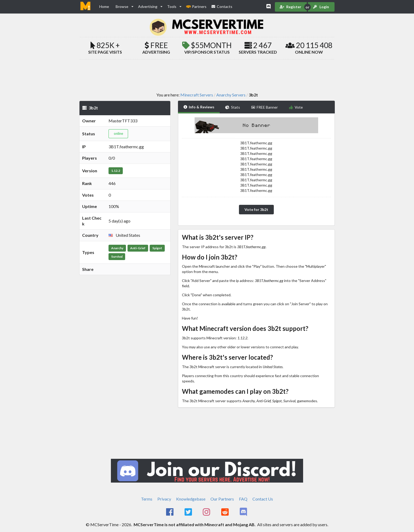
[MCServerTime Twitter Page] (189, 512)
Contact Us (263, 499)
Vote (296, 107)
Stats (233, 107)
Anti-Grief (138, 248)
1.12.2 (116, 171)
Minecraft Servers (197, 95)
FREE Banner (265, 107)
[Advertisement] (207, 76)
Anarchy (117, 248)
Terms (147, 499)
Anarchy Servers (231, 95)
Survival (117, 256)
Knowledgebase (191, 499)
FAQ (243, 499)
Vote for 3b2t (256, 209)
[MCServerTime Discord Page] (244, 512)
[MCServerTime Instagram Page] (207, 512)
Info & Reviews (199, 107)
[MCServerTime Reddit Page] (225, 512)
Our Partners (222, 499)
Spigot (157, 248)
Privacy (164, 499)
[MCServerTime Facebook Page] (170, 512)
